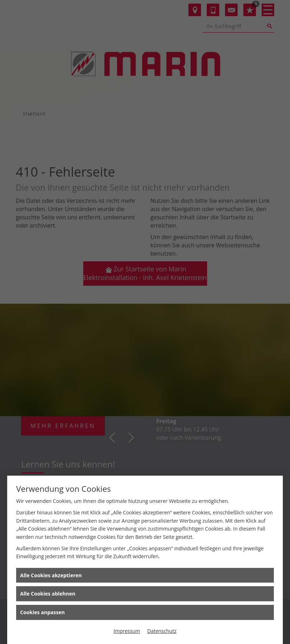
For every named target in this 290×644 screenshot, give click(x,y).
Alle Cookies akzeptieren (51, 575)
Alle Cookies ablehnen (48, 594)
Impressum (127, 631)
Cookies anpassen (42, 612)
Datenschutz (162, 631)
